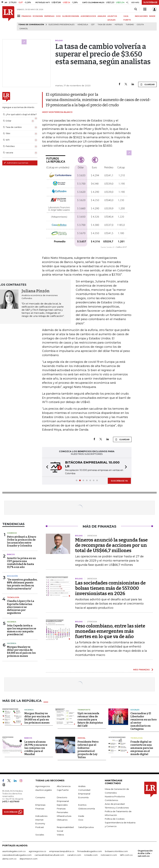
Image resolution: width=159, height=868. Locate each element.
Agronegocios (43, 786)
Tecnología (13, 597)
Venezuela (83, 25)
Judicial (81, 738)
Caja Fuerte (63, 790)
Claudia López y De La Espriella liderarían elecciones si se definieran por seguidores (21, 607)
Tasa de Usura (105, 25)
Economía (83, 797)
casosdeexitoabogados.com (17, 855)
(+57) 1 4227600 (11, 801)
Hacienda (12, 622)
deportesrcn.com (28, 859)
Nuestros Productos (115, 796)
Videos (60, 835)
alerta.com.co (9, 859)
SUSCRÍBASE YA (119, 481)
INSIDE (152, 16)
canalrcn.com (74, 855)
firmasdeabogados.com (90, 851)
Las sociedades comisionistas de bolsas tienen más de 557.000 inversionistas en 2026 (110, 588)
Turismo (130, 25)
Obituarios (62, 820)
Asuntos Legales (44, 790)
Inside (81, 816)
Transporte (84, 710)
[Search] (136, 9)
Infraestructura (64, 816)
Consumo (40, 797)
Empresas (40, 805)
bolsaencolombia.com (116, 851)
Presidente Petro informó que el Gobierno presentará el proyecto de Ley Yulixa (88, 750)
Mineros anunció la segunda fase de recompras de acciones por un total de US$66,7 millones (111, 545)
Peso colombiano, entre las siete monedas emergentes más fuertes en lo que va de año (110, 631)
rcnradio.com (91, 855)
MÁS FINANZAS (141, 670)
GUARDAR (147, 84)
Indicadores (41, 816)
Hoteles (119, 25)
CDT (93, 25)
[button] (46, 467)
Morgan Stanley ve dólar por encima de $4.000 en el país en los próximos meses (21, 651)
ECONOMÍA (38, 16)
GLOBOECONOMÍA (71, 16)
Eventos (82, 805)
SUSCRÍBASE (150, 2)
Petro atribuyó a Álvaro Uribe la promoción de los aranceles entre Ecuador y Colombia (22, 541)
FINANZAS (26, 16)
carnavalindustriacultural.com (49, 855)
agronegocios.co (37, 851)
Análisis (82, 786)
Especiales (62, 805)
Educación (12, 576)
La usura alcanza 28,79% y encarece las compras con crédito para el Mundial (36, 748)
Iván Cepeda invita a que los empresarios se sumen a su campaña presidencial (22, 630)
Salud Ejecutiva (86, 827)
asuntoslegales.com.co (14, 851)
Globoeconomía (87, 809)
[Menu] (19, 16)
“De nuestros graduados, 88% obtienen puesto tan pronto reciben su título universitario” (22, 584)
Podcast (40, 827)
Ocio (81, 820)
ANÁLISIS (102, 16)
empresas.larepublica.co (62, 851)
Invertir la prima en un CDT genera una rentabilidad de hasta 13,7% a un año (21, 563)
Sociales (135, 710)
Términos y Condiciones (117, 808)
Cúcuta (140, 25)
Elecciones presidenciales (61, 25)
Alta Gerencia (64, 786)
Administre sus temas (16, 163)
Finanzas (40, 809)
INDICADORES (141, 16)
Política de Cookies (115, 819)
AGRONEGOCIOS (88, 16)
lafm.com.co (126, 855)
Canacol (24, 29)
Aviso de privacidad (115, 804)
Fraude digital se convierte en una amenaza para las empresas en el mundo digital (142, 748)
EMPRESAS (49, 16)
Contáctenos (111, 800)
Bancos (11, 554)
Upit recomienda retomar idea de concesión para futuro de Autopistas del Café (90, 720)
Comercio (12, 533)
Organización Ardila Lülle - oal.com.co (145, 853)
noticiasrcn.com (109, 855)
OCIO (58, 16)
